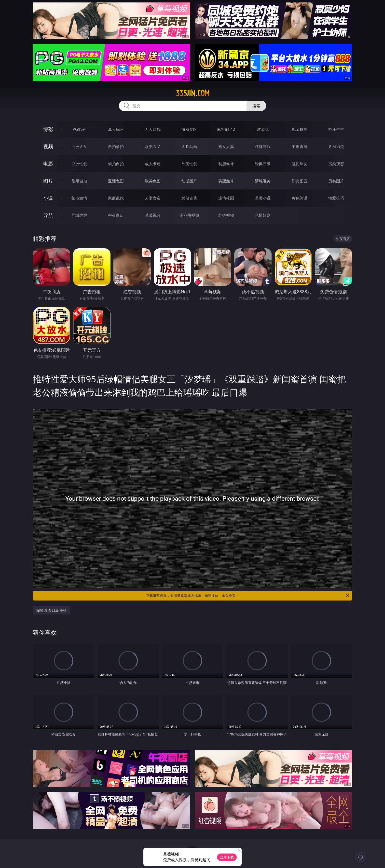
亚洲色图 (116, 181)
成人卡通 (153, 164)
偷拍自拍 (116, 164)
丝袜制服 (263, 147)
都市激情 (79, 198)
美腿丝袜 (226, 181)
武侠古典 (189, 198)
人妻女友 (153, 198)
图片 (48, 181)
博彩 (48, 129)
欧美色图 (153, 181)
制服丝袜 (226, 164)
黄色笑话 (300, 198)
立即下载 (227, 857)
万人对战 (153, 129)
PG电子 (79, 129)
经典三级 (263, 164)
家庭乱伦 (116, 198)
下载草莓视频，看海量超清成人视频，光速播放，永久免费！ (248, 596)
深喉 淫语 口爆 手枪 (51, 610)
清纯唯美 (263, 181)
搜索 (256, 106)
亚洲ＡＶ (79, 147)
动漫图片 (189, 181)
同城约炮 (79, 215)
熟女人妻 (226, 147)
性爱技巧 (336, 198)
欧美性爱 (189, 164)
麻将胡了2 (226, 129)
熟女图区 (300, 181)
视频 (48, 146)
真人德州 (116, 129)
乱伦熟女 (300, 164)
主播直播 (300, 147)
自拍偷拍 (116, 147)
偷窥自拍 (79, 181)
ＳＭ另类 (336, 147)
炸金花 (263, 129)
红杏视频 (226, 215)
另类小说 (263, 198)
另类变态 (336, 164)
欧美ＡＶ (153, 147)
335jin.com (193, 93)
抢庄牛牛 (336, 129)
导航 (48, 215)
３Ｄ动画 (189, 147)
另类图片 (336, 181)
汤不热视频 (189, 215)
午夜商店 (116, 215)
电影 (48, 164)
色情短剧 (263, 215)
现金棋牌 (300, 129)
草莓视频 (153, 215)
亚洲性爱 (79, 164)
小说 (48, 198)
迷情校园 (226, 198)
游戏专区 (189, 129)
